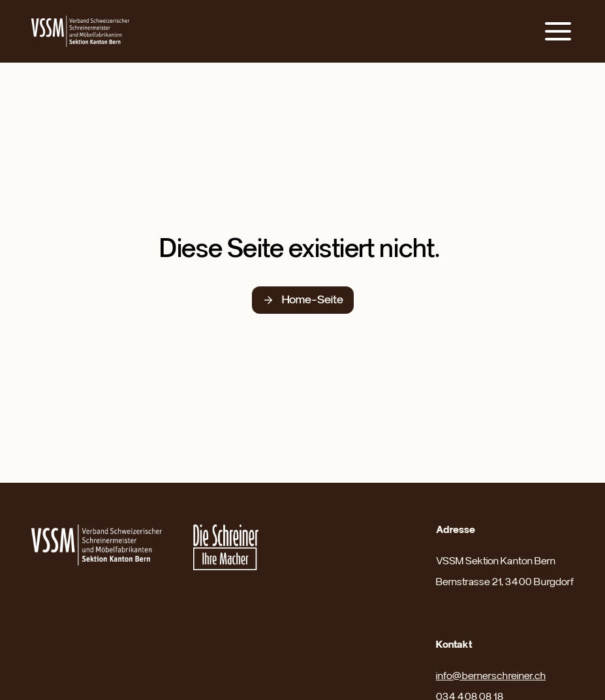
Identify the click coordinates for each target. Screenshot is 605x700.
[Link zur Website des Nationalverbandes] (97, 545)
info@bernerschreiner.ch (491, 676)
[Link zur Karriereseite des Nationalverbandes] (226, 547)
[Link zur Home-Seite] (80, 31)
